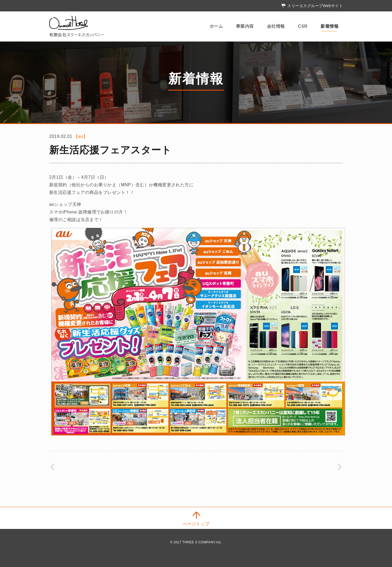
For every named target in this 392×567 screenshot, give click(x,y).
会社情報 (276, 26)
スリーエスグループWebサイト (315, 6)
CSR (303, 26)
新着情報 (329, 26)
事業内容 (245, 26)
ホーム (216, 26)
